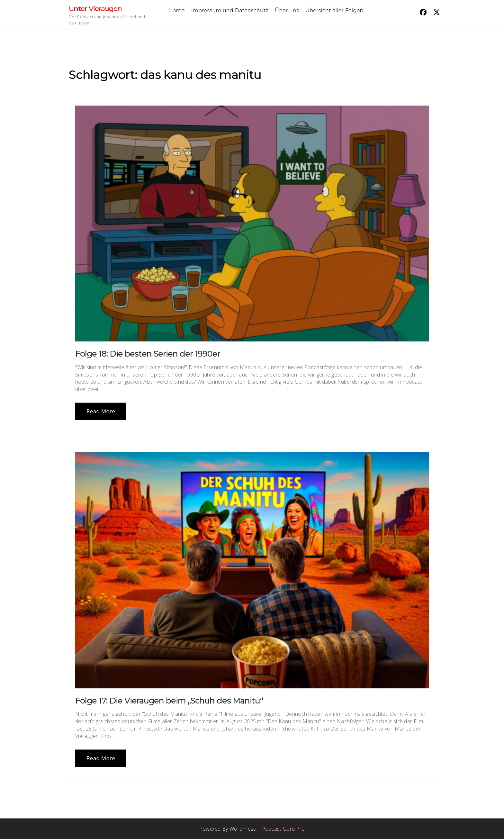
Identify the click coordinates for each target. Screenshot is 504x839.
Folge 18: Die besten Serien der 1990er (148, 354)
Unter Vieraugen (95, 9)
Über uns (287, 10)
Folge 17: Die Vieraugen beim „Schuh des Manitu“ (169, 701)
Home (177, 10)
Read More (101, 411)
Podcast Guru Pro (283, 829)
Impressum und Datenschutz (230, 10)
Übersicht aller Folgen (334, 10)
